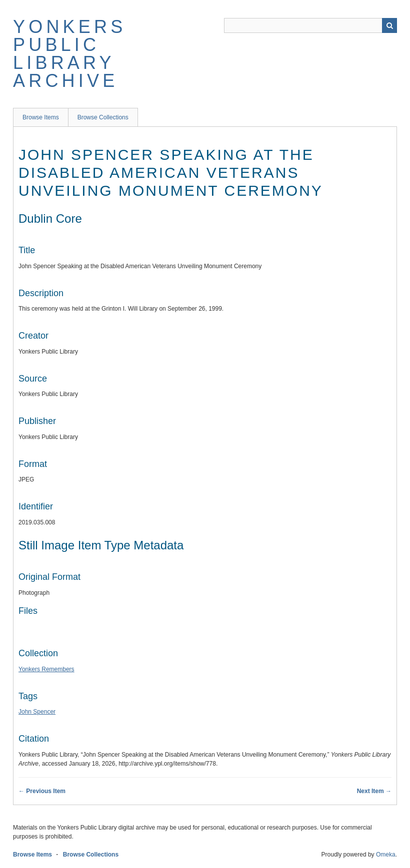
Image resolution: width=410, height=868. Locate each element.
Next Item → (374, 791)
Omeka (386, 855)
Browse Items (41, 117)
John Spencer (37, 712)
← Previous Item (42, 791)
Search (389, 25)
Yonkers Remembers (46, 669)
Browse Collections (103, 117)
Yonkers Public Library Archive (69, 54)
